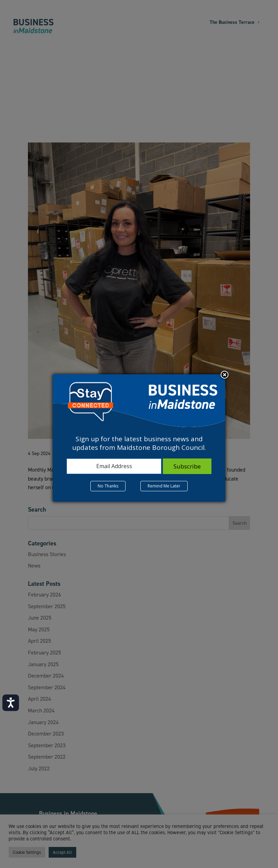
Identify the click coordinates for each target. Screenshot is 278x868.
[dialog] (139, 438)
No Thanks (108, 486)
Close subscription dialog (225, 375)
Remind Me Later (164, 486)
